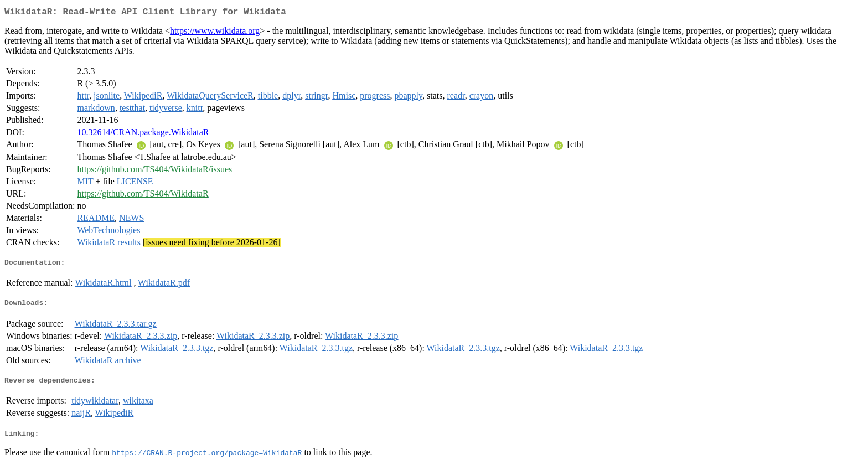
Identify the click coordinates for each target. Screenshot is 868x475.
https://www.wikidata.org (215, 33)
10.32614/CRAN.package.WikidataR (143, 134)
